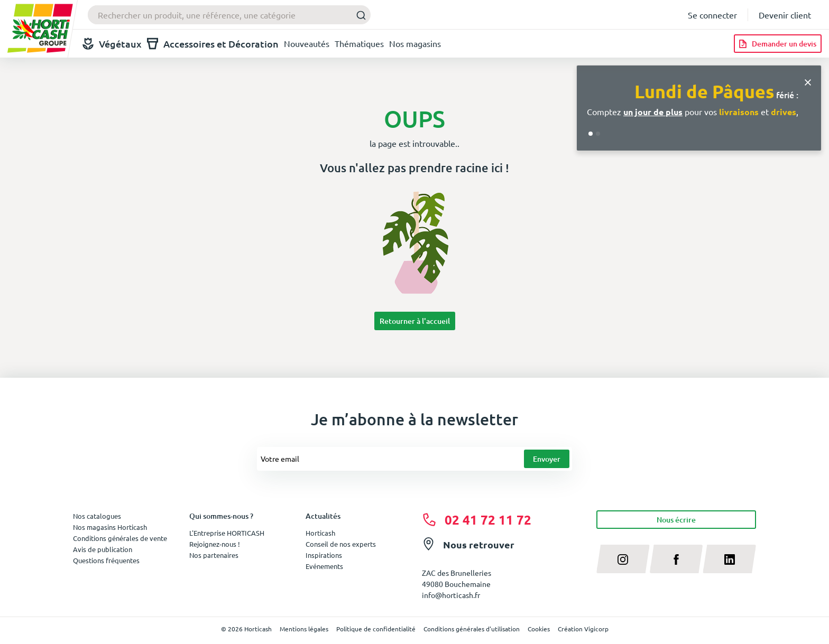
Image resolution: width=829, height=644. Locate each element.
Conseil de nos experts (341, 544)
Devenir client (785, 15)
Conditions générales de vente (120, 538)
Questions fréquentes (106, 560)
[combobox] (229, 15)
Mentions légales (304, 629)
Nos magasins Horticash (110, 527)
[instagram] (623, 559)
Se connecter (712, 15)
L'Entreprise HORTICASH (227, 533)
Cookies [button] (539, 629)
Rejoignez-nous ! (215, 544)
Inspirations (324, 555)
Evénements (324, 566)
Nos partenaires (214, 555)
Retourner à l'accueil (415, 321)
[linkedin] (729, 559)
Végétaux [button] (112, 44)
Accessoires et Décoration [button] (213, 44)
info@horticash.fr (451, 595)
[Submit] (358, 15)
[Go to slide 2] (598, 134)
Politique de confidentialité (376, 629)
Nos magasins (415, 43)
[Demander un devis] (778, 44)
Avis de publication (103, 549)
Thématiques (359, 43)
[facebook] (676, 559)
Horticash (320, 533)
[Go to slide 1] (591, 134)
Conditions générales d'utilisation (472, 629)
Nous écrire (676, 520)
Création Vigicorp (583, 629)
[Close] (808, 81)
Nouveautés (307, 43)
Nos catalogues (97, 516)
